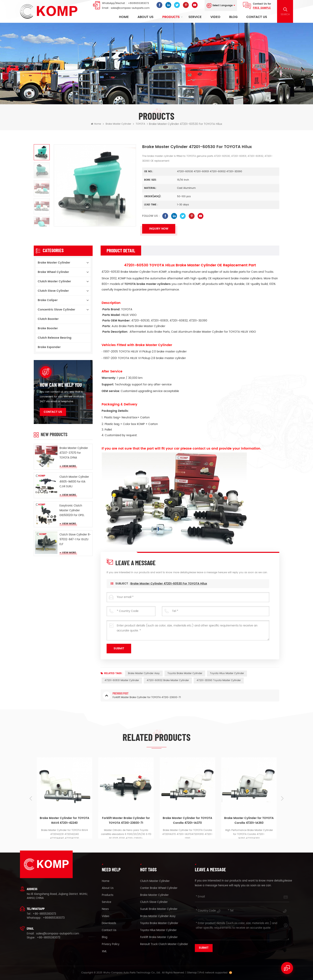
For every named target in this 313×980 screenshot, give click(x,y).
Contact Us (257, 17)
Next (282, 798)
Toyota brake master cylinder (185, 673)
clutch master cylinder (155, 881)
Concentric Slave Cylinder (56, 310)
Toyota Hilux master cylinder (227, 673)
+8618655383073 (138, 3)
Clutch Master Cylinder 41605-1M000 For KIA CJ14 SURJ (74, 482)
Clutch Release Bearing (55, 338)
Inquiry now (159, 229)
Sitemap (192, 973)
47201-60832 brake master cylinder (168, 680)
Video (215, 17)
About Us (146, 17)
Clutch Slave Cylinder (53, 291)
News (105, 909)
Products (171, 17)
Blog (233, 17)
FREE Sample (262, 8)
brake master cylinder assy (144, 673)
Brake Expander (49, 347)
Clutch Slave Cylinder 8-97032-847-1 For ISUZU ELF (75, 540)
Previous (31, 798)
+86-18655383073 (44, 914)
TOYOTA (140, 124)
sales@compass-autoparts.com (130, 8)
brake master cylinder (154, 895)
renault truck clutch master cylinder (164, 944)
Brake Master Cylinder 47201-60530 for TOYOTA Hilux (169, 592)
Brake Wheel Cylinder (53, 272)
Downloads (109, 923)
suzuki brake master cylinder (159, 909)
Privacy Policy (111, 944)
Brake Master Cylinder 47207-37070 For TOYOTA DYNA (74, 453)
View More (69, 466)
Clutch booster (48, 319)
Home (124, 17)
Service (195, 17)
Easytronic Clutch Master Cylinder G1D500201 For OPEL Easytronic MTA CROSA (74, 511)
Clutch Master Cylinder (54, 281)
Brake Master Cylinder (118, 124)
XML (104, 952)
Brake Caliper (48, 300)
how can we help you (61, 385)
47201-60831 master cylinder (122, 680)
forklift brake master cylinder (159, 937)
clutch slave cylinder (154, 902)
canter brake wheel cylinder (159, 888)
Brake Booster (48, 328)
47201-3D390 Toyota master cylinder (219, 680)
